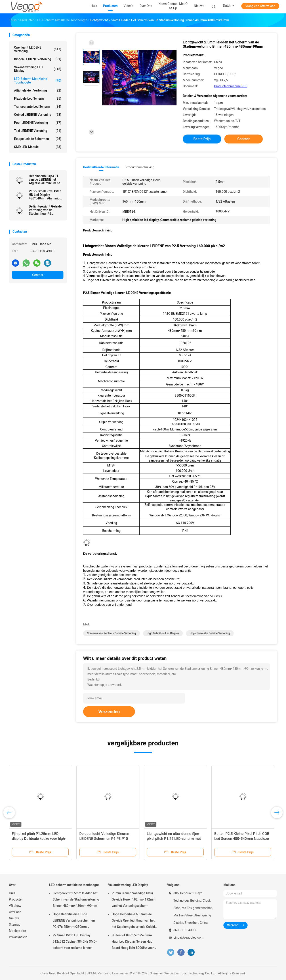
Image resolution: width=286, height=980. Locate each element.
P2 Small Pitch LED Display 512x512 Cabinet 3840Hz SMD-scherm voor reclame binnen (75, 941)
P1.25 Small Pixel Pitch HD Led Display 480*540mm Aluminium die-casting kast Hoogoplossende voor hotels (46, 195)
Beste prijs (202, 139)
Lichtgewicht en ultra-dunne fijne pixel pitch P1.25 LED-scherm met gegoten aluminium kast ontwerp (174, 839)
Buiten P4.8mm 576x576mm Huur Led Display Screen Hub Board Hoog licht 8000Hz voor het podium (133, 942)
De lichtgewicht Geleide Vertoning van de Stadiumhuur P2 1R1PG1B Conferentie (45, 210)
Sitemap (15, 924)
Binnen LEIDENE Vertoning (38, 59)
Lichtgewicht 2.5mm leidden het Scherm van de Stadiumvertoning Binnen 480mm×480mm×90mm (76, 899)
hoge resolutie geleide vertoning (210, 633)
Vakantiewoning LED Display (38, 69)
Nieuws (14, 918)
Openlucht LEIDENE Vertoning (38, 49)
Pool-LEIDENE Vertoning (38, 123)
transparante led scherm (38, 107)
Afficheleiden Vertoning (38, 90)
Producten (16, 899)
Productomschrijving (140, 167)
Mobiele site (17, 931)
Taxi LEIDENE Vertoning (38, 131)
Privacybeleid (18, 937)
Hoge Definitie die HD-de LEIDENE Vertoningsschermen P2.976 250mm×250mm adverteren (74, 921)
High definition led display (163, 633)
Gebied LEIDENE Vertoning (38, 115)
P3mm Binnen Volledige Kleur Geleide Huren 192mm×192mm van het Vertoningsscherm (134, 899)
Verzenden (109, 712)
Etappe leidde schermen (38, 139)
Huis (12, 893)
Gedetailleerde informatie (101, 167)
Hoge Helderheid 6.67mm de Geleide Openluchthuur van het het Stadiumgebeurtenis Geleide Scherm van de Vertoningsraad (134, 921)
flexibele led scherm (38, 98)
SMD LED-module (38, 147)
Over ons (15, 912)
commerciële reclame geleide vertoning (111, 633)
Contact (38, 275)
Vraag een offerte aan (260, 6)
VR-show (15, 906)
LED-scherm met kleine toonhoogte (38, 81)
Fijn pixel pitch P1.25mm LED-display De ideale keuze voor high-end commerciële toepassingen (39, 839)
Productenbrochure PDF (231, 86)
